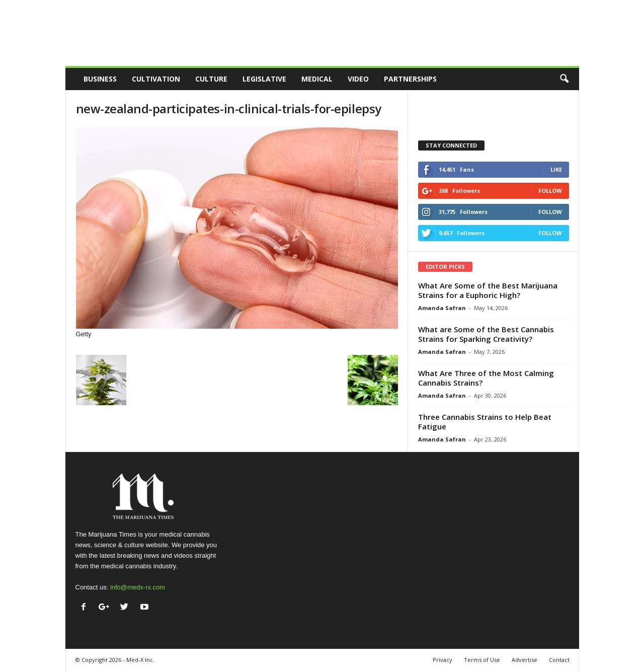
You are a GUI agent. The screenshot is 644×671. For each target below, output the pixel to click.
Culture (211, 79)
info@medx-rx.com (138, 587)
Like (556, 169)
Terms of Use (482, 660)
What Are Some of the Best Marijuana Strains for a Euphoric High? (488, 290)
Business (100, 79)
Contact (559, 660)
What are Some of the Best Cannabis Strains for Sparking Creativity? (486, 334)
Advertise (525, 660)
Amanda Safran (442, 308)
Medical (317, 79)
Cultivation (156, 79)
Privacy (442, 660)
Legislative (264, 79)
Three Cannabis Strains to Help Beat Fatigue (485, 422)
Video (358, 79)
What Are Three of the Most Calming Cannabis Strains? (486, 378)
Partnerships (410, 79)
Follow (550, 191)
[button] (564, 79)
